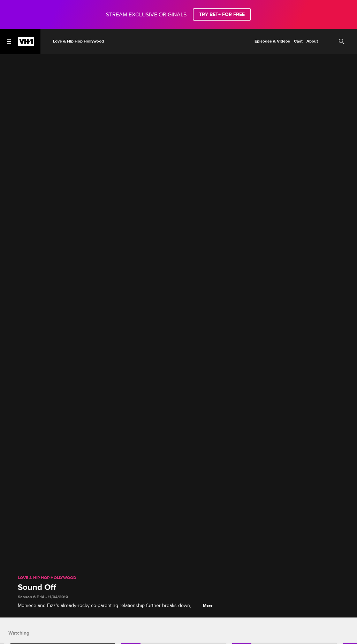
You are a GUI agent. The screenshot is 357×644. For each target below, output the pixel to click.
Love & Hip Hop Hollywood (47, 578)
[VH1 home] (26, 44)
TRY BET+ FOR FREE (222, 14)
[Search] (342, 42)
